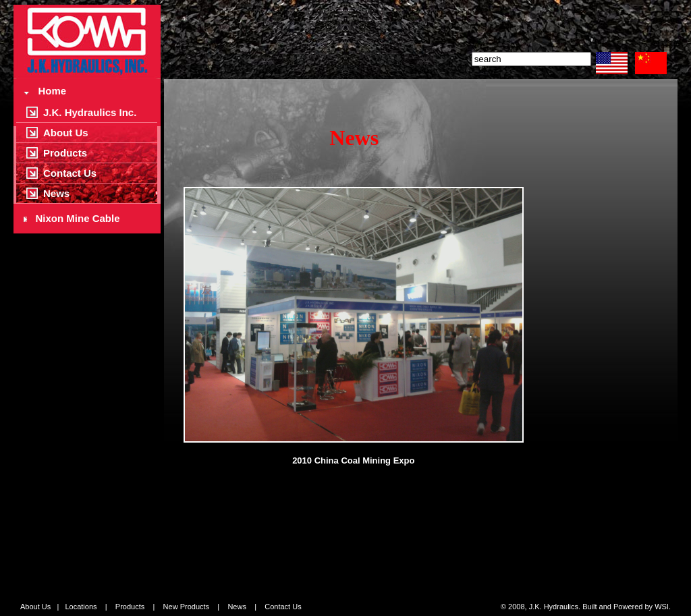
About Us (66, 133)
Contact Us (70, 173)
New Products (186, 607)
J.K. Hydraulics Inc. (90, 112)
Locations (81, 607)
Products (65, 153)
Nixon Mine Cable (72, 218)
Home (45, 91)
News (56, 193)
